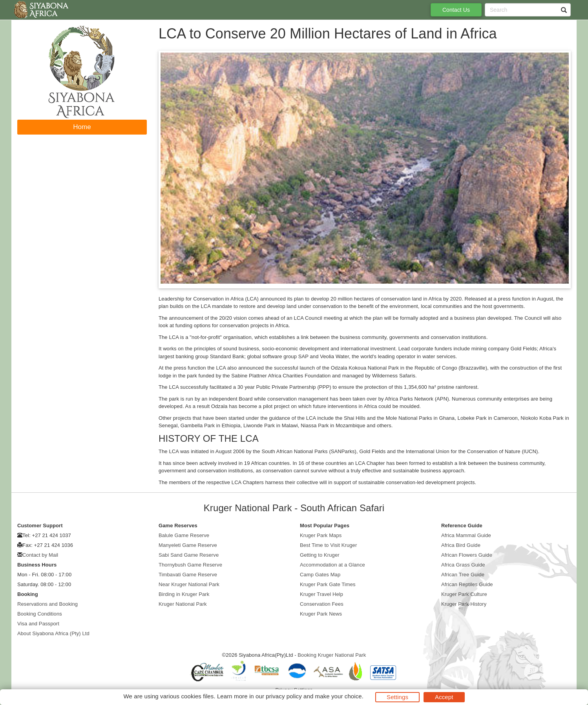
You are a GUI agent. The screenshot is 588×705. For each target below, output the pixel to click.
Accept (444, 697)
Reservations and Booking (47, 604)
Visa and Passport (38, 624)
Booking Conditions (40, 614)
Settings (397, 697)
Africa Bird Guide (461, 545)
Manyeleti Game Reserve (188, 545)
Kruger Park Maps (321, 535)
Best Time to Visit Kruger (328, 545)
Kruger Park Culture (464, 594)
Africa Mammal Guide (466, 535)
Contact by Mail (40, 555)
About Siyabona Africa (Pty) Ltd (53, 633)
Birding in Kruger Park (184, 594)
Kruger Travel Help (321, 594)
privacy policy (284, 696)
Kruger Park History (464, 604)
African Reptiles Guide (467, 584)
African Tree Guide (463, 575)
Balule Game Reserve (184, 535)
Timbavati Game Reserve (188, 575)
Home (82, 127)
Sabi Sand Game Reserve (189, 555)
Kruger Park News (321, 614)
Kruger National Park (183, 604)
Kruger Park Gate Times (328, 584)
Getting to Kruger (320, 555)
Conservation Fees (322, 604)
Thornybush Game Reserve (190, 565)
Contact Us (456, 10)
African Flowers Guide (467, 555)
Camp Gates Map (320, 575)
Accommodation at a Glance (332, 565)
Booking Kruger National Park (332, 655)
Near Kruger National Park (189, 584)
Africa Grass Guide (463, 565)
